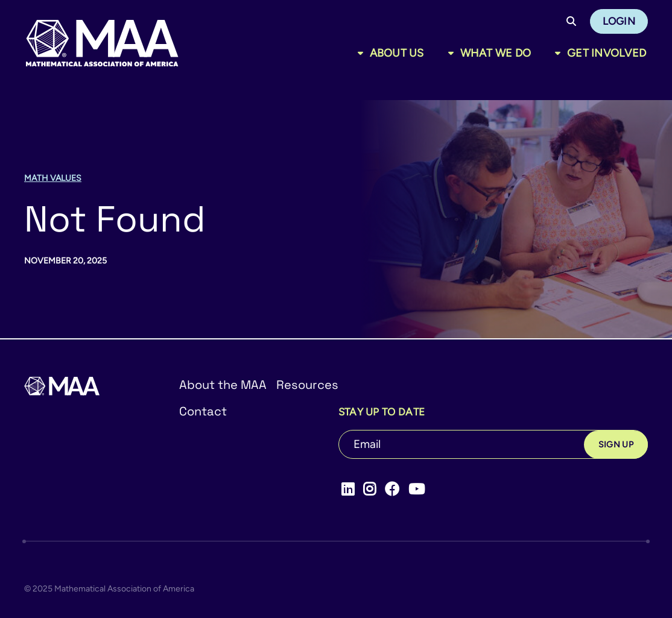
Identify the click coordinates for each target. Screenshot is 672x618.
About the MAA (223, 385)
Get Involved (607, 53)
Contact (203, 411)
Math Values (53, 178)
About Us (397, 53)
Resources (307, 385)
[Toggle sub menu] (363, 53)
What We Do (496, 53)
